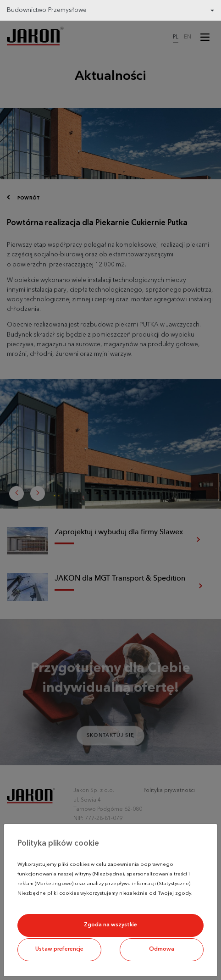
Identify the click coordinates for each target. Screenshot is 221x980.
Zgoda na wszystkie (110, 925)
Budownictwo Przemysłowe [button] (47, 10)
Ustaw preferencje (59, 949)
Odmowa (162, 949)
